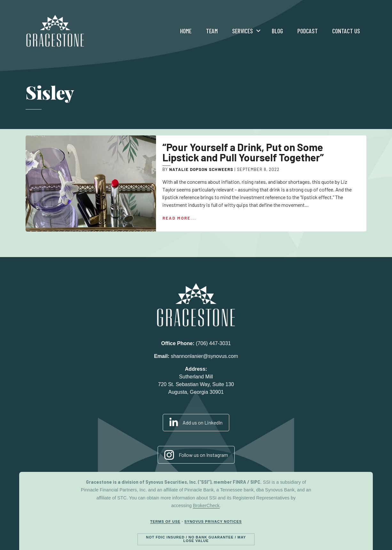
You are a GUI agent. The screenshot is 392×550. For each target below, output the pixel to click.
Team (212, 31)
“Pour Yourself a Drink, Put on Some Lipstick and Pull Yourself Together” (243, 152)
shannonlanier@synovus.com (204, 356)
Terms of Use (165, 522)
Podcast (308, 31)
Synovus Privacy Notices (213, 522)
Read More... (179, 218)
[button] (258, 31)
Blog (277, 31)
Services (243, 31)
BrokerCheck (206, 506)
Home (186, 31)
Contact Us (346, 31)
